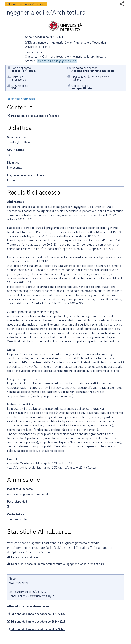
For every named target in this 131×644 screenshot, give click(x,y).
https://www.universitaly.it (36, 596)
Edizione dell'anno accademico (36, 614)
